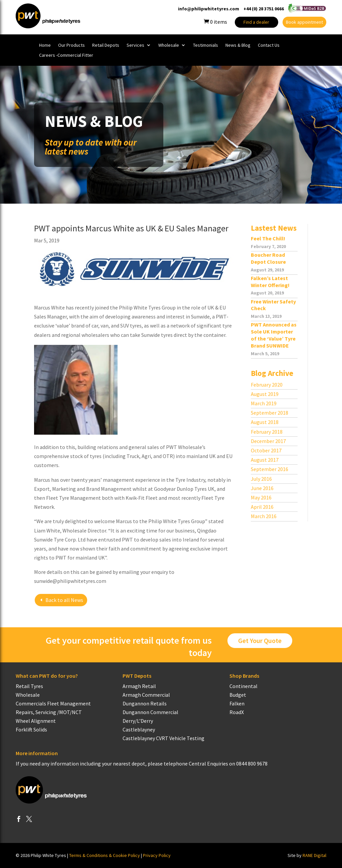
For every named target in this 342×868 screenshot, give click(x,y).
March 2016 (264, 516)
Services (135, 45)
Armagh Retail (139, 686)
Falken (237, 703)
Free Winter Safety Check (273, 305)
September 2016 (270, 469)
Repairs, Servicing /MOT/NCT (49, 712)
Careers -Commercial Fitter (66, 55)
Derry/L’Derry (138, 721)
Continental (243, 686)
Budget (238, 695)
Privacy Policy (157, 855)
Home (45, 45)
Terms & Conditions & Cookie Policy (105, 855)
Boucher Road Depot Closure (268, 258)
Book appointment (304, 22)
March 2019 (264, 403)
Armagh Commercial (146, 695)
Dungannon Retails (145, 703)
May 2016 (261, 497)
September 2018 (270, 413)
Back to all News (64, 600)
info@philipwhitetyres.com (209, 9)
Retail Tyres (29, 686)
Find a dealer (256, 22)
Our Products (71, 45)
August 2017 (265, 460)
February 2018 (267, 432)
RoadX (237, 712)
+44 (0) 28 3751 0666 (264, 9)
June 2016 (262, 488)
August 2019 (265, 394)
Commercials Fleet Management (53, 703)
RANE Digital (314, 855)
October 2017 (266, 450)
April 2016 (262, 507)
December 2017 (268, 441)
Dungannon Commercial (150, 712)
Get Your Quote (260, 640)
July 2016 (261, 479)
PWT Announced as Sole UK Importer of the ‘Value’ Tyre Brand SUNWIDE (274, 335)
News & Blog (238, 45)
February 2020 (267, 385)
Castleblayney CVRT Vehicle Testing (163, 738)
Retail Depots (106, 45)
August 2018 (265, 422)
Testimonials (206, 45)
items (215, 22)
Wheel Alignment (36, 721)
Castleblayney (139, 729)
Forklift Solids (31, 729)
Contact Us (269, 45)
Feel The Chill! (268, 238)
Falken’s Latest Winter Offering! (270, 282)
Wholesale (169, 45)
